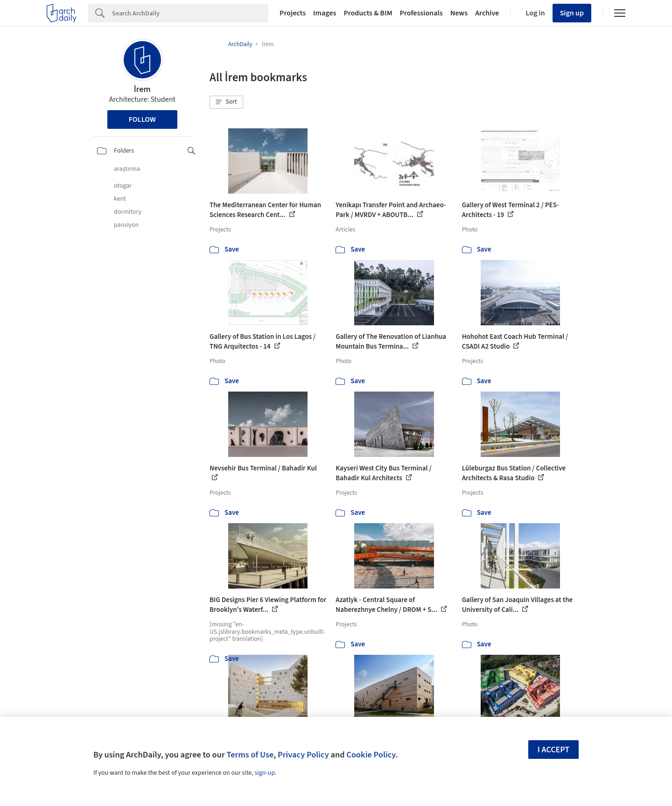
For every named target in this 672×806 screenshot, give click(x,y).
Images (325, 13)
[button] (226, 102)
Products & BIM (368, 13)
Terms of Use (250, 755)
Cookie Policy (371, 755)
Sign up (572, 13)
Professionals (421, 13)
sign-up (265, 773)
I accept (553, 750)
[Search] (190, 13)
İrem (142, 89)
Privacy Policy (303, 755)
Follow (142, 119)
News (459, 13)
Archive (487, 13)
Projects (293, 13)
